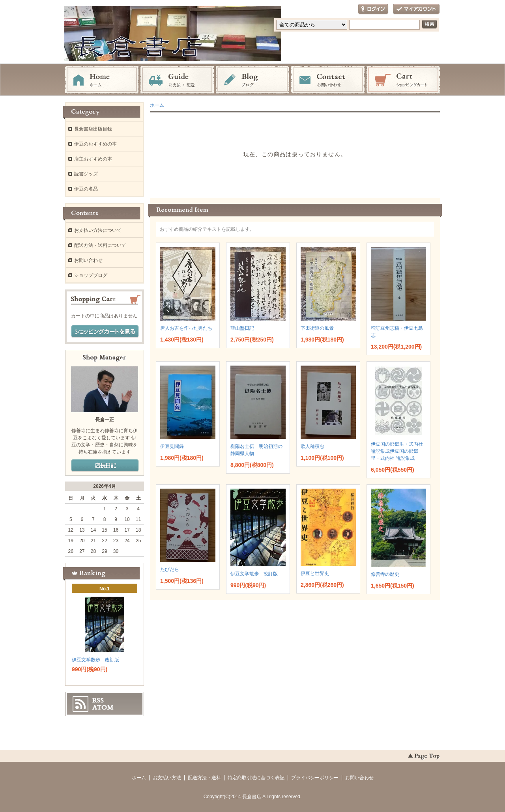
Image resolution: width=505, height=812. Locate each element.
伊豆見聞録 (172, 446)
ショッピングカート (403, 80)
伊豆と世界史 (315, 573)
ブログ (252, 80)
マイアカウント (416, 9)
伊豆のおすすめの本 (95, 144)
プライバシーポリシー (315, 778)
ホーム (102, 80)
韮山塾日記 (242, 328)
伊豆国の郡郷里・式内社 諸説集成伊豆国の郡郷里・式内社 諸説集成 (397, 451)
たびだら (170, 569)
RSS (98, 700)
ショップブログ (91, 275)
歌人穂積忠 (312, 446)
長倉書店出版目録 (93, 129)
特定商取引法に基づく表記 (256, 778)
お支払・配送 (177, 80)
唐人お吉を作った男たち (186, 328)
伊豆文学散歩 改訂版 (254, 574)
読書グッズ (86, 174)
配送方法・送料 (204, 778)
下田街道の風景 (317, 328)
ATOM (103, 707)
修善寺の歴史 (385, 574)
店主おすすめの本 (93, 159)
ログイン (373, 9)
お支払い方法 (167, 778)
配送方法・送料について (100, 245)
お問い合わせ (328, 80)
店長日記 (105, 466)
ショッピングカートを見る (105, 332)
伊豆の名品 (86, 189)
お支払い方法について (98, 230)
